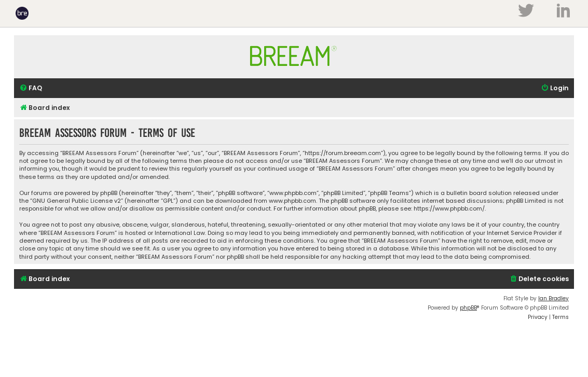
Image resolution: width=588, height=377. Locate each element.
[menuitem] (31, 88)
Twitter (526, 10)
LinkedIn (563, 10)
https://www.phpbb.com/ (449, 209)
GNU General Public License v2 (77, 201)
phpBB (468, 308)
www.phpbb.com (292, 201)
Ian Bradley (553, 298)
